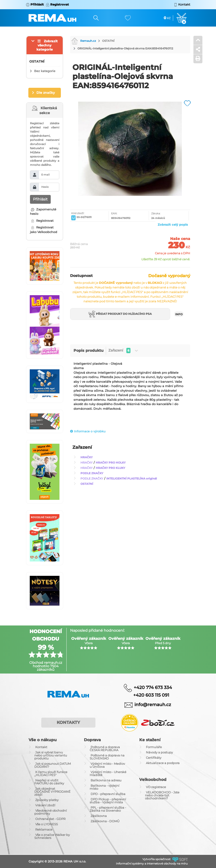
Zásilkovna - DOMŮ (105, 821)
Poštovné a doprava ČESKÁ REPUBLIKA (105, 748)
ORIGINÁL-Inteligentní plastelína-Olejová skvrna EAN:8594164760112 (125, 48)
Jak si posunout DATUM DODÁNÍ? (53, 765)
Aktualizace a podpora (163, 763)
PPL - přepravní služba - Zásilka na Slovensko (108, 809)
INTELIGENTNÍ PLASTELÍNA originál (132, 478)
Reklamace (44, 829)
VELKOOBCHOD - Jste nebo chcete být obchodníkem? (162, 795)
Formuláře (154, 747)
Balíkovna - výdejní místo (105, 787)
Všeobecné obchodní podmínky (51, 812)
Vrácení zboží (45, 805)
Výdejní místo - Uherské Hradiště (108, 773)
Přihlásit (40, 199)
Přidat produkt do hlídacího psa (120, 314)
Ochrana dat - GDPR (50, 819)
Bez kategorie (45, 71)
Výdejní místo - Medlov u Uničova (107, 765)
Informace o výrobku (88, 431)
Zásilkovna (99, 816)
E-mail (45, 175)
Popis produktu (89, 351)
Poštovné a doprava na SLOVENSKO (107, 757)
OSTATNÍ (108, 41)
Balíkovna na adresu (106, 780)
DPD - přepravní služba (108, 794)
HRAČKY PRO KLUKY (110, 468)
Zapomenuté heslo (43, 212)
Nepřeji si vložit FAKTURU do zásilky (49, 782)
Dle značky (46, 93)
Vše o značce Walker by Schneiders (52, 836)
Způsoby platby (47, 800)
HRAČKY (87, 457)
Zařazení (123, 351)
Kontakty (68, 722)
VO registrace (156, 787)
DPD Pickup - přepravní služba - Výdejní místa (108, 801)
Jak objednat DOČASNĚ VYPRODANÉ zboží (52, 792)
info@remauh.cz (153, 704)
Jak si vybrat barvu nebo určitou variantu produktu (51, 755)
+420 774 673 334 (153, 687)
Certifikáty (154, 758)
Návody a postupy (159, 752)
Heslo (45, 187)
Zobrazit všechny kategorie (47, 45)
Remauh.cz (84, 41)
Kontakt (41, 747)
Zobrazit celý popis (173, 225)
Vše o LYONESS (47, 824)
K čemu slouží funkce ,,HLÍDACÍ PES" (51, 773)
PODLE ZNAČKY (92, 473)
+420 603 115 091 (148, 695)
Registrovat (42, 221)
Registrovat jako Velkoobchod (44, 230)
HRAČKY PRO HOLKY (111, 463)
